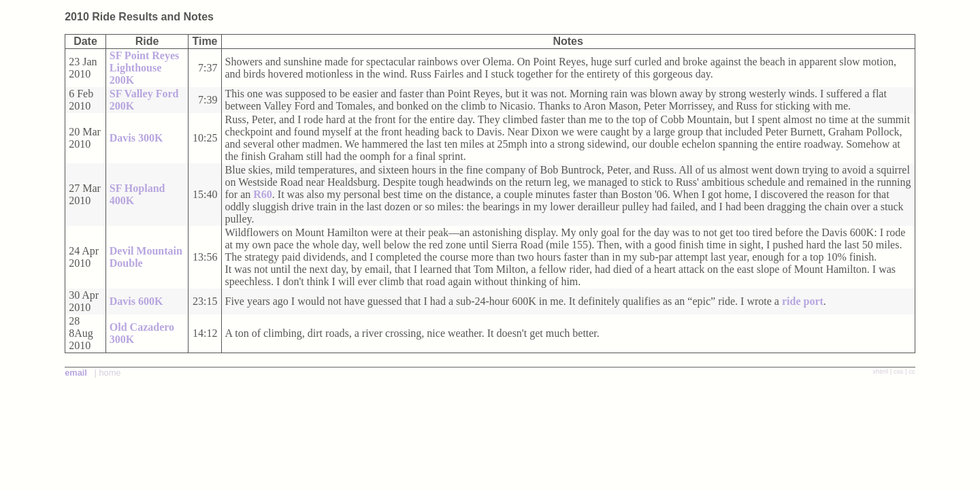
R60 (263, 194)
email (76, 373)
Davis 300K (136, 138)
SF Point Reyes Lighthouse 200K (145, 68)
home (110, 373)
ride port (803, 301)
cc (912, 371)
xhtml (880, 371)
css (898, 371)
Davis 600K (136, 301)
